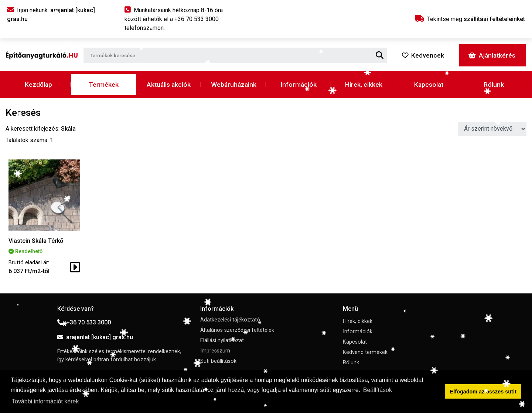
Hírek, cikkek (364, 85)
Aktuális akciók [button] (169, 85)
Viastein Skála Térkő (36, 241)
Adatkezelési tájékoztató (230, 320)
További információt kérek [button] (45, 401)
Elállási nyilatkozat (222, 340)
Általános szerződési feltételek (237, 330)
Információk (299, 85)
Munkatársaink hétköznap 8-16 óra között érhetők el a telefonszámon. (174, 19)
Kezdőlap (38, 85)
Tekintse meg (470, 19)
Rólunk (494, 85)
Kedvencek (423, 55)
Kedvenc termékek (365, 352)
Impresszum (215, 351)
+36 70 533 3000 (84, 322)
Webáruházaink (234, 85)
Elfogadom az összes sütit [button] (483, 392)
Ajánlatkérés (492, 55)
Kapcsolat (429, 85)
